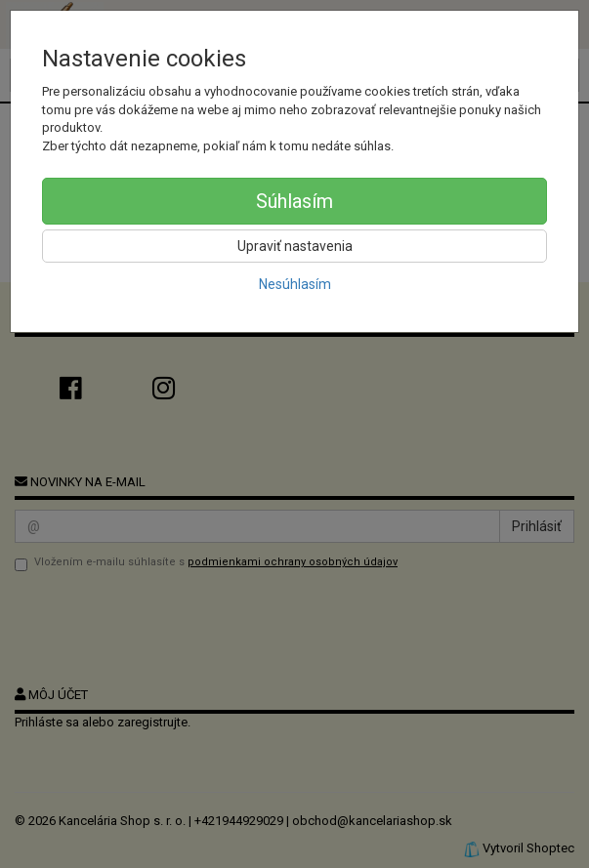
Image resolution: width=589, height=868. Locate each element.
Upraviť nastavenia (295, 246)
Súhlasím (294, 201)
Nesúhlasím (295, 284)
